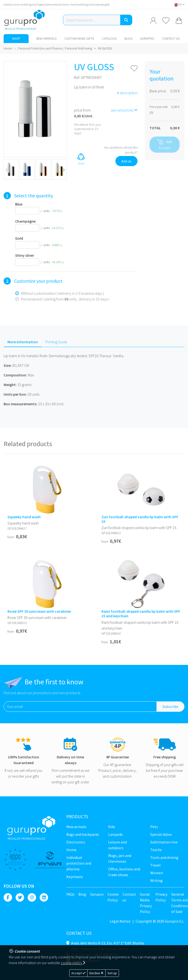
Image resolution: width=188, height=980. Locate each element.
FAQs (70, 894)
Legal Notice (120, 921)
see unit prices (124, 110)
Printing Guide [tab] (56, 342)
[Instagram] (32, 897)
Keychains (75, 877)
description (127, 93)
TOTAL (155, 128)
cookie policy (73, 963)
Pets (154, 827)
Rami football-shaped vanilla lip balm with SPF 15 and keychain (141, 614)
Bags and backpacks (83, 834)
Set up (112, 973)
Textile (156, 850)
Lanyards (116, 834)
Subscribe (170, 706)
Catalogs (109, 38)
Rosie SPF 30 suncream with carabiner (39, 611)
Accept (78, 973)
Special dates (161, 834)
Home (8, 48)
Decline (96, 973)
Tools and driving (164, 857)
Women (157, 873)
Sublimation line (164, 842)
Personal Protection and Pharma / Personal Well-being (55, 48)
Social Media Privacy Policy (146, 903)
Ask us (126, 161)
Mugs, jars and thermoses (120, 858)
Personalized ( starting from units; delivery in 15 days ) (65, 299)
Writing (157, 880)
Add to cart (165, 145)
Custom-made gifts (79, 38)
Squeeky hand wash (24, 517)
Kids (112, 827)
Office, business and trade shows (124, 872)
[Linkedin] (44, 897)
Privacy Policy (161, 897)
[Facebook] (8, 897)
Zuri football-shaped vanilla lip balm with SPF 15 (140, 519)
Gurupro (147, 38)
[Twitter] (20, 897)
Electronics (76, 842)
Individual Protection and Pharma (79, 863)
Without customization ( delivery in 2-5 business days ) (62, 293)
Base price (158, 91)
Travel (155, 865)
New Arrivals (47, 38)
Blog (128, 38)
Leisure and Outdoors (117, 845)
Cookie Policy (113, 897)
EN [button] (178, 4)
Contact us (171, 38)
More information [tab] (23, 342)
